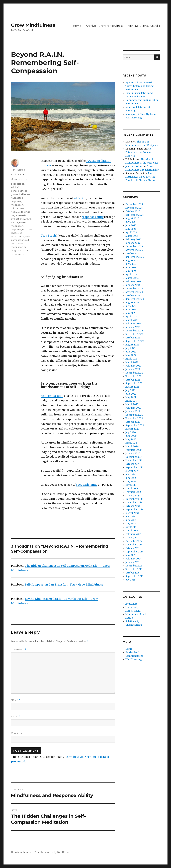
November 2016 (134, 569)
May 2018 (131, 524)
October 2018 (133, 506)
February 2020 (134, 450)
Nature (129, 618)
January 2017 (132, 562)
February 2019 (133, 492)
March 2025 (132, 236)
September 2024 (135, 257)
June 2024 (131, 268)
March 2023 (132, 320)
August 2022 (132, 345)
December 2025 (134, 204)
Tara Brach (48, 236)
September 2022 (135, 341)
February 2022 (133, 366)
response (16, 229)
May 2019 (131, 482)
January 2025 (133, 243)
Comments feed (134, 656)
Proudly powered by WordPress (52, 852)
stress (14, 254)
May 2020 (131, 439)
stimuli (26, 250)
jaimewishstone (134, 166)
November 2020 (134, 418)
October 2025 (133, 211)
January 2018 (133, 538)
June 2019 (131, 478)
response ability (93, 217)
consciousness (19, 191)
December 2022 (134, 331)
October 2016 (132, 573)
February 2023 (133, 324)
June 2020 (131, 436)
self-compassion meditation (20, 243)
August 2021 (132, 387)
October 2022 (133, 338)
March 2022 (132, 362)
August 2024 (132, 261)
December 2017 (134, 541)
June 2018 (131, 520)
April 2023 (131, 317)
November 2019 (134, 460)
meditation (17, 205)
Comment (19, 650)
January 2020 (133, 453)
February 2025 (133, 239)
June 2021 (131, 394)
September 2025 (135, 215)
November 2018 (134, 503)
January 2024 (133, 285)
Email (16, 716)
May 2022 (131, 355)
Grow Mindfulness (33, 25)
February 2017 (133, 559)
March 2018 (132, 531)
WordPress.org (134, 659)
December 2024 (134, 246)
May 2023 (131, 313)
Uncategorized (19, 179)
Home (77, 26)
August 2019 (132, 471)
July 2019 (130, 475)
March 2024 (132, 278)
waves (22, 254)
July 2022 (131, 348)
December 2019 (134, 457)
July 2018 (130, 517)
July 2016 (130, 580)
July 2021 (130, 390)
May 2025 (131, 229)
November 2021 (134, 376)
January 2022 (133, 369)
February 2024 (134, 282)
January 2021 (133, 411)
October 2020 (133, 422)
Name (16, 700)
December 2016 (134, 566)
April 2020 (131, 443)
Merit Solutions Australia (144, 26)
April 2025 (131, 232)
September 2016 (134, 576)
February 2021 (133, 408)
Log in (129, 649)
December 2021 (134, 373)
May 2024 (131, 271)
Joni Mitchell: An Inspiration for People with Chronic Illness (140, 177)
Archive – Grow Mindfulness (104, 26)
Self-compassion (52, 396)
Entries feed (132, 652)
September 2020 (135, 425)
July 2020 (131, 432)
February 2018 (133, 534)
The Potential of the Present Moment (138, 152)
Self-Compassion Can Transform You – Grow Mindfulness (64, 585)
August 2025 (132, 218)
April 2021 (131, 401)
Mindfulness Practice (137, 614)
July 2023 (131, 306)
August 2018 (132, 513)
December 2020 (134, 415)
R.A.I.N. (15, 222)
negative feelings (20, 212)
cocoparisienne (87, 485)
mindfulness (17, 208)
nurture (27, 219)
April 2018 (131, 527)
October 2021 (133, 380)
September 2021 (134, 383)
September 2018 (134, 510)
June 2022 (131, 352)
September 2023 (135, 299)
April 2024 (131, 275)
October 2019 (132, 464)
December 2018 (134, 499)
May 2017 (130, 555)
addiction (80, 198)
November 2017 (134, 545)
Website (17, 733)
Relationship (132, 621)
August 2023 (132, 303)
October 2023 (133, 296)
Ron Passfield (18, 170)
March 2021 (132, 404)
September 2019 (134, 467)
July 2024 (131, 264)
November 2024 (134, 250)
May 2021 (131, 397)
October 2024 (133, 254)
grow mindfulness (21, 194)
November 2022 (134, 334)
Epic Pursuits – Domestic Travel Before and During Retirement (140, 86)
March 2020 (132, 446)
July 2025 (130, 222)
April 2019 (131, 485)
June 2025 (131, 225)
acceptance (18, 184)
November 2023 (134, 292)
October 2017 (132, 548)
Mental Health (133, 611)
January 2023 (133, 327)
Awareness (131, 604)
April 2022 (131, 359)
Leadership (132, 607)
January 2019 (132, 496)
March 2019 (132, 489)
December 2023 (134, 289)
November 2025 (134, 208)
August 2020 (132, 429)
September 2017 (134, 552)
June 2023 (131, 310)
